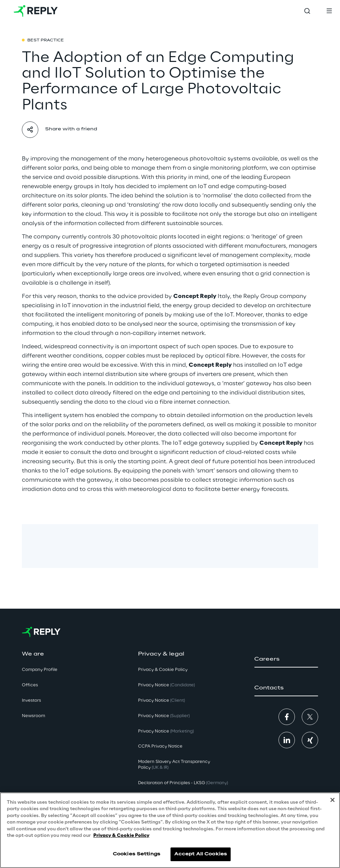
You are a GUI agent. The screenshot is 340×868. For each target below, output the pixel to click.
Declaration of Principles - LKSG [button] (183, 783)
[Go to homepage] (36, 11)
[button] (286, 659)
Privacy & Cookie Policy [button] (163, 670)
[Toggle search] (307, 11)
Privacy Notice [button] (166, 685)
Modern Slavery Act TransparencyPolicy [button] (174, 765)
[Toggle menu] (329, 11)
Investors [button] (31, 701)
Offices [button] (30, 685)
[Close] (332, 800)
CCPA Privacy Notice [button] (160, 746)
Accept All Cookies (201, 854)
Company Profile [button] (40, 670)
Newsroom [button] (33, 716)
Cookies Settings (137, 854)
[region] (170, 830)
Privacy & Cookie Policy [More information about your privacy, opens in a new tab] (121, 836)
